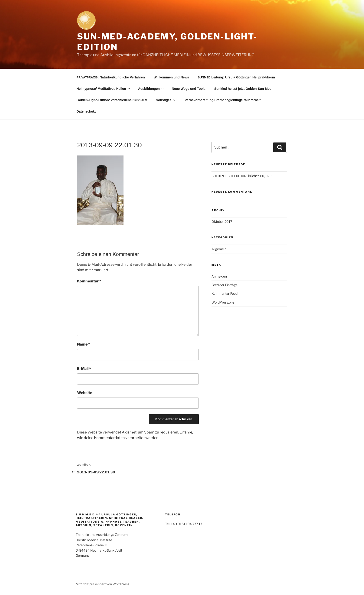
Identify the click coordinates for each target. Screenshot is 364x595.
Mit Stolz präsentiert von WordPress (102, 584)
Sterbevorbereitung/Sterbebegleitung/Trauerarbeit (222, 100)
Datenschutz (86, 111)
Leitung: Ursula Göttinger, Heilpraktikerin (236, 77)
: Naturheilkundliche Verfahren (111, 77)
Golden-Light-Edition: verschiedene (112, 100)
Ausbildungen (151, 89)
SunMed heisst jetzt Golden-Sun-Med (243, 89)
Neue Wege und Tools (189, 89)
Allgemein (219, 249)
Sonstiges (166, 100)
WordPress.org (223, 302)
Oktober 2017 (222, 222)
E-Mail (84, 369)
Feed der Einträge (224, 285)
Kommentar (89, 281)
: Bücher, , (242, 176)
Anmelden (219, 276)
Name (84, 344)
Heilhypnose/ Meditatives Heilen (104, 89)
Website (85, 393)
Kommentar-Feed (224, 293)
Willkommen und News (171, 77)
